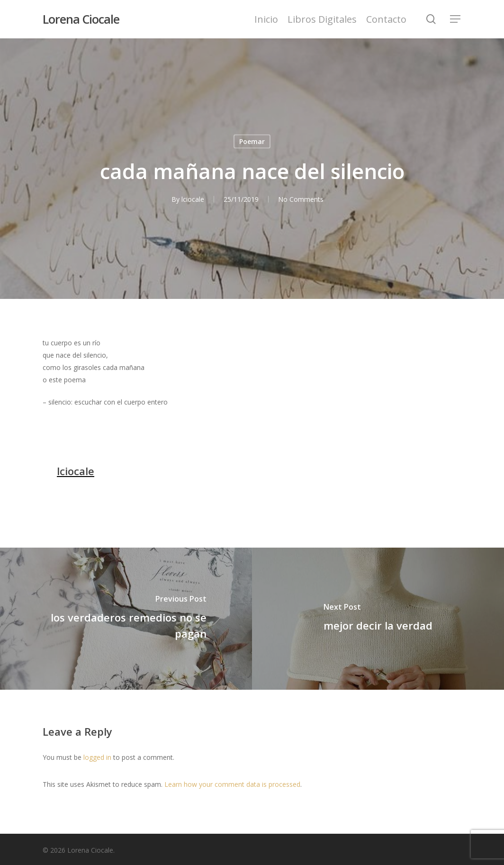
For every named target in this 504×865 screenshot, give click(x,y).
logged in (97, 757)
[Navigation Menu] (456, 19)
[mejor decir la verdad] (378, 619)
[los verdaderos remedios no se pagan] (126, 619)
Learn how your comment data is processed (232, 784)
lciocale (193, 199)
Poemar (252, 141)
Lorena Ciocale (81, 19)
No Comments (301, 199)
